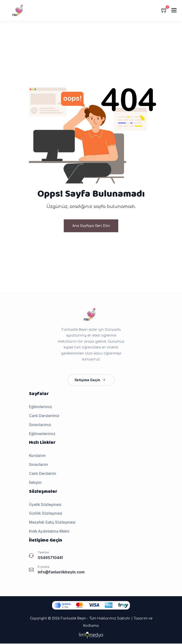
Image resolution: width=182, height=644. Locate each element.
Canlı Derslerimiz (44, 416)
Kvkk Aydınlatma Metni (49, 532)
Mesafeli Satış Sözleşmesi (52, 523)
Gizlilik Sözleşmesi (46, 514)
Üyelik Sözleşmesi (45, 505)
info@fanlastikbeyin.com (61, 573)
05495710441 (50, 558)
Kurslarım (37, 456)
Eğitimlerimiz (41, 407)
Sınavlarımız (40, 425)
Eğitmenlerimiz (42, 434)
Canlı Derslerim (43, 474)
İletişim (35, 483)
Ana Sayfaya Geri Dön (91, 226)
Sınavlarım (38, 465)
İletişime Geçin (90, 380)
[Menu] (174, 10)
